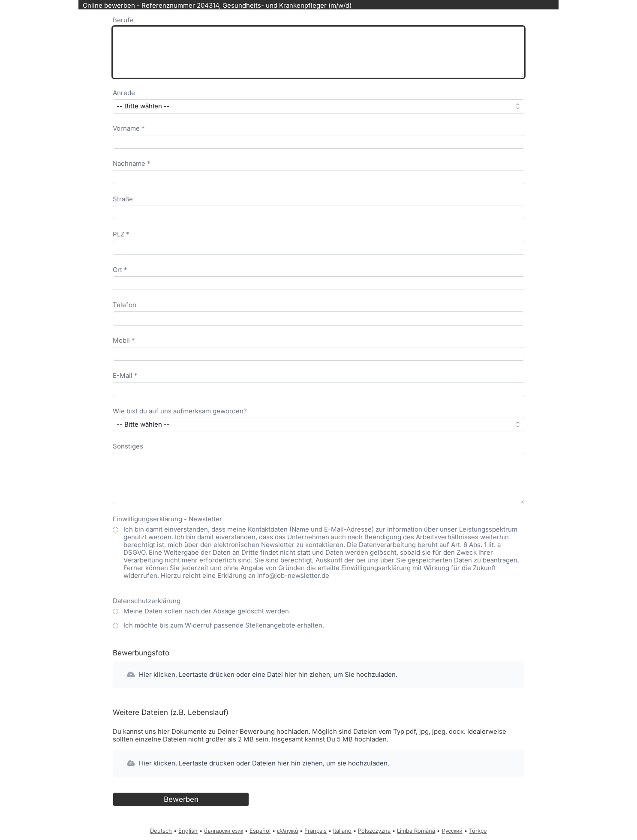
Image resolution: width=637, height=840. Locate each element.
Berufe (123, 20)
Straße (123, 199)
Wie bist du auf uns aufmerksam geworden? (180, 411)
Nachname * (132, 163)
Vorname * (129, 128)
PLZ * (121, 234)
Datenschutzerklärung (147, 601)
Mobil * (124, 340)
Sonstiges (128, 446)
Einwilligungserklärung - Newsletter (167, 519)
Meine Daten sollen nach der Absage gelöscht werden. (207, 611)
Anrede (124, 93)
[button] (318, 675)
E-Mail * (125, 375)
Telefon (125, 305)
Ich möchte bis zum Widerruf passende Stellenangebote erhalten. (224, 625)
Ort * (120, 270)
